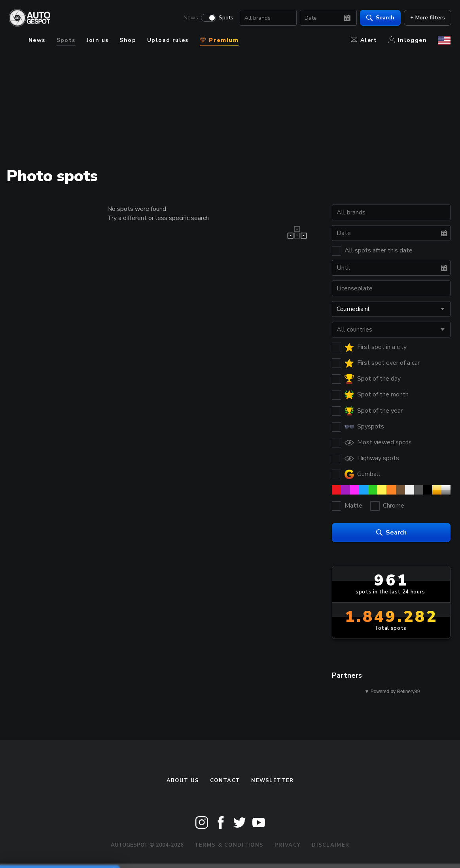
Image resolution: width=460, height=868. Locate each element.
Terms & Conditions (229, 845)
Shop (128, 40)
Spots (225, 18)
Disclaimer (330, 845)
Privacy (288, 845)
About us (183, 781)
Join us (98, 40)
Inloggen (408, 40)
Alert (364, 40)
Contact (225, 781)
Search (380, 18)
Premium (219, 40)
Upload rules (168, 40)
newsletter (272, 781)
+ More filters (427, 18)
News (190, 18)
